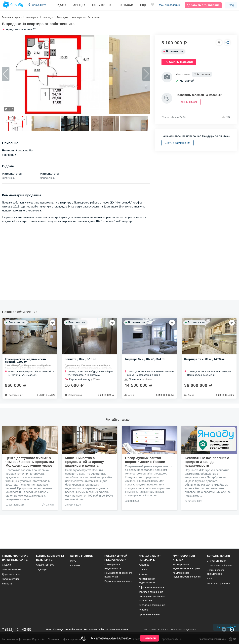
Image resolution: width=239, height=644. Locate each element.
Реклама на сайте (94, 629)
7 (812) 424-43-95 (17, 629)
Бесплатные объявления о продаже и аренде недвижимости (207, 492)
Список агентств (216, 561)
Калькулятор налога (218, 583)
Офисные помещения (151, 587)
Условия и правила (117, 629)
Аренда (77, 5)
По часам (123, 5)
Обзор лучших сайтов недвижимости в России (145, 490)
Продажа (57, 5)
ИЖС (73, 561)
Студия (143, 569)
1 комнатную (46, 17)
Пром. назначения (149, 614)
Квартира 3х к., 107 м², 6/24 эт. (145, 389)
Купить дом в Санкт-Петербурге (51, 558)
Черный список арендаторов (216, 572)
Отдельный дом (45, 565)
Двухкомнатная (11, 574)
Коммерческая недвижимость (113, 566)
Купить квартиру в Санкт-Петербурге (15, 558)
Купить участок (81, 556)
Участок (143, 610)
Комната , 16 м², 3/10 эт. (81, 389)
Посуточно (100, 5)
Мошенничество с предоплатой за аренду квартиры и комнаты (85, 492)
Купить (18, 17)
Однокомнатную (11, 569)
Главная (6, 17)
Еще (143, 5)
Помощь (58, 629)
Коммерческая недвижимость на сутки (186, 566)
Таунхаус (41, 569)
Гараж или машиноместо (119, 581)
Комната (7, 584)
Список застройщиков (219, 565)
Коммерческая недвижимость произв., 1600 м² (26, 390)
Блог (209, 578)
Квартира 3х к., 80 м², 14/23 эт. (205, 389)
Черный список (73, 629)
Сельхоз (75, 565)
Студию (6, 565)
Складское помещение (152, 605)
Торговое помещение (151, 592)
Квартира (31, 17)
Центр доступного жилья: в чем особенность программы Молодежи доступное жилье (30, 492)
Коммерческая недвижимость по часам (187, 575)
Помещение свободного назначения (118, 575)
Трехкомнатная (11, 579)
